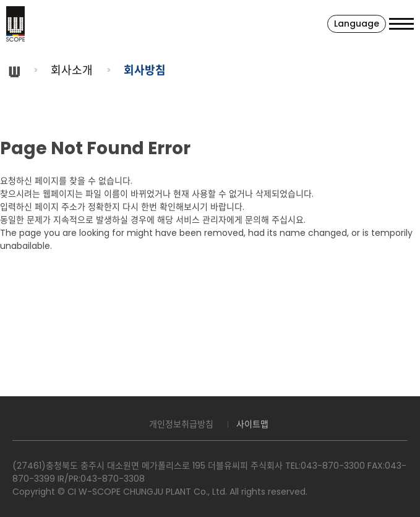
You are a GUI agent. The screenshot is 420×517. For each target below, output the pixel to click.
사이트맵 (252, 424)
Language (357, 24)
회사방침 (145, 70)
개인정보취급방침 (181, 424)
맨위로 (405, 502)
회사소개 (72, 70)
